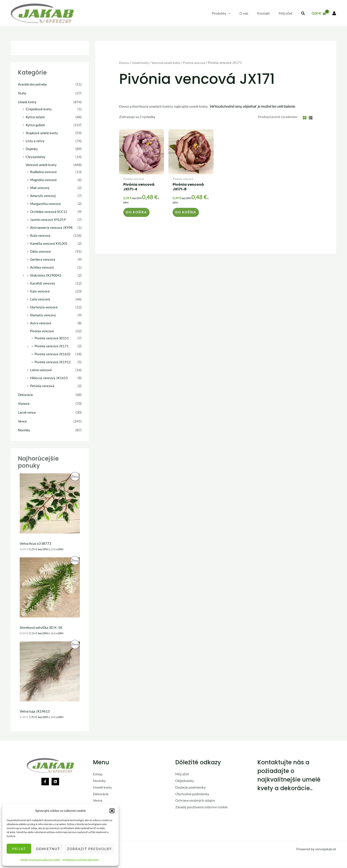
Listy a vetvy (35, 141)
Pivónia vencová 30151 (52, 338)
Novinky (24, 430)
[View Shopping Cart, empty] (319, 13)
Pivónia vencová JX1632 (53, 354)
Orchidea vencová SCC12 (49, 211)
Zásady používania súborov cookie (40, 859)
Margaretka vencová (46, 204)
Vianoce (24, 403)
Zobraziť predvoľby (89, 849)
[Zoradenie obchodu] (276, 117)
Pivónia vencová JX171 (52, 346)
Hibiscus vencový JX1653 (49, 378)
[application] (235, 13)
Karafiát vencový (43, 283)
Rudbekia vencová (44, 172)
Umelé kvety (27, 102)
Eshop (98, 774)
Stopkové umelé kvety (42, 133)
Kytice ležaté (35, 117)
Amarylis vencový (43, 196)
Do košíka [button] (137, 214)
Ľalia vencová (40, 299)
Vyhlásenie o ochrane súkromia (80, 859)
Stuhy (22, 93)
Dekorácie (26, 395)
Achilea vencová (42, 267)
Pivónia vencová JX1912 (53, 362)
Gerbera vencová (43, 259)
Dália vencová (41, 251)
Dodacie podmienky (190, 787)
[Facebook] (45, 782)
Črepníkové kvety (39, 109)
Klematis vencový (43, 315)
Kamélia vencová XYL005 (49, 243)
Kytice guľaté (36, 125)
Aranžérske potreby (33, 84)
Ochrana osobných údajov (195, 801)
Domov (124, 63)
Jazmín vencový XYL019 (48, 219)
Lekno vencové (41, 370)
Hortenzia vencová (44, 307)
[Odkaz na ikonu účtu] (334, 13)
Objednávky (185, 781)
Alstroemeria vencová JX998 (52, 227)
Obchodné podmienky (192, 794)
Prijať (19, 849)
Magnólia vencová (44, 180)
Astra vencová (41, 323)
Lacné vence (27, 412)
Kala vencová (40, 291)
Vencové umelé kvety (42, 165)
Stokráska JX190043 (46, 275)
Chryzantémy (36, 157)
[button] (112, 811)
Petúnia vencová (43, 386)
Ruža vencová (40, 235)
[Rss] (55, 782)
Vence (23, 421)
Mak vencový (40, 188)
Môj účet (182, 774)
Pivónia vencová (42, 331)
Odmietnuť (48, 849)
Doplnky (32, 149)
